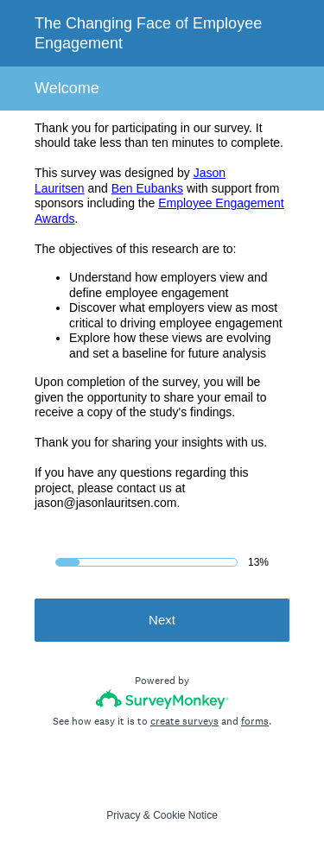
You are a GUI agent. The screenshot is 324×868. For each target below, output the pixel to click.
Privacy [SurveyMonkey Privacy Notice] (123, 815)
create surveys (184, 721)
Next (162, 620)
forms (255, 721)
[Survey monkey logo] (162, 699)
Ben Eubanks (147, 188)
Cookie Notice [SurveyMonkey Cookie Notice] (185, 815)
